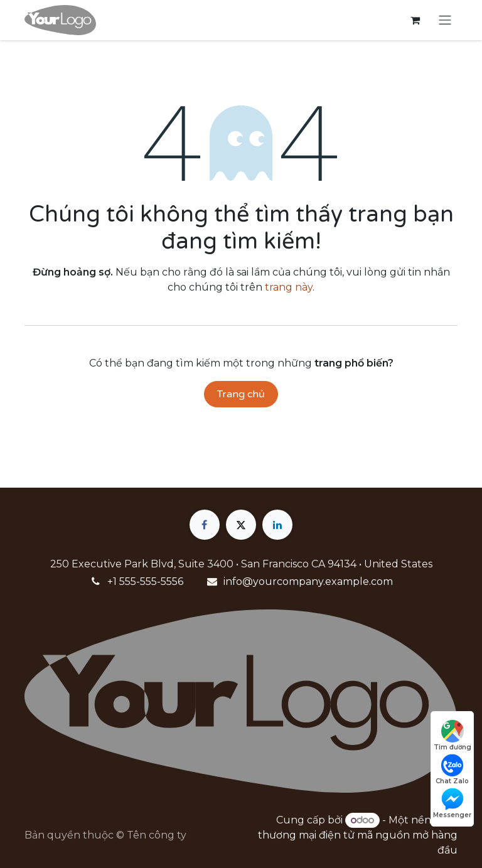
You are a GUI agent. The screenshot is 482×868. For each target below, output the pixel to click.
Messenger (452, 803)
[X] (241, 525)
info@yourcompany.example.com (308, 581)
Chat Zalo (452, 769)
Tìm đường (453, 736)
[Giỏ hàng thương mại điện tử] (415, 20)
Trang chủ (241, 394)
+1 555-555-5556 (145, 581)
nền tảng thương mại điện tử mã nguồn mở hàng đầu (358, 835)
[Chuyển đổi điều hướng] (445, 20)
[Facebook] (205, 525)
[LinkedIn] (277, 525)
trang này (289, 287)
